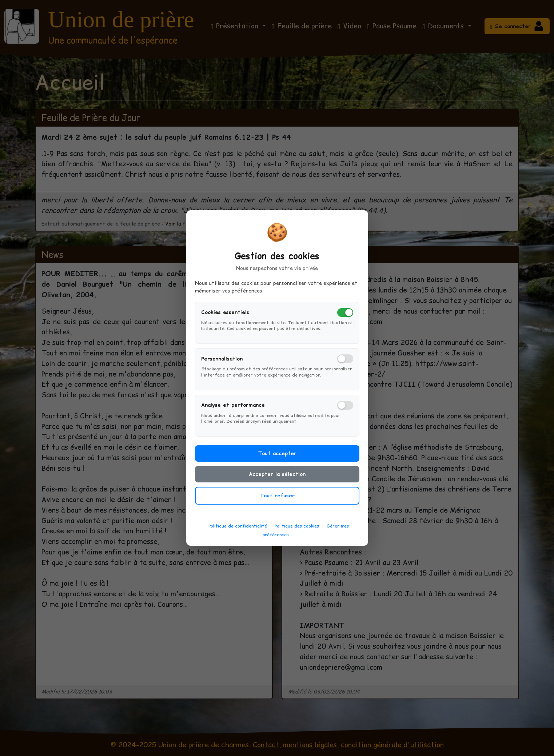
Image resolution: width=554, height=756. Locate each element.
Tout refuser (277, 500)
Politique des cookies (297, 530)
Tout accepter (277, 457)
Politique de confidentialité (238, 530)
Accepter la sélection (277, 478)
